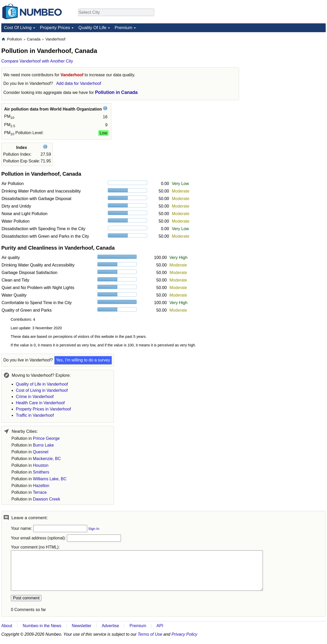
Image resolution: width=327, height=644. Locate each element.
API (160, 626)
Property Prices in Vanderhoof (43, 409)
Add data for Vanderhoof (79, 83)
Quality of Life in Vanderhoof (42, 384)
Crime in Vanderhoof (35, 397)
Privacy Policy (185, 634)
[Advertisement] (287, 69)
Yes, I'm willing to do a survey (83, 360)
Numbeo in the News (42, 626)
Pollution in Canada (116, 92)
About (7, 626)
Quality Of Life (92, 28)
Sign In (94, 529)
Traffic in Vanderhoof (35, 415)
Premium (124, 28)
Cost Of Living (18, 28)
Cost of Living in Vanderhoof (42, 390)
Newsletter (82, 626)
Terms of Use (150, 634)
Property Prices (55, 28)
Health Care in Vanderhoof (40, 403)
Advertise (110, 626)
